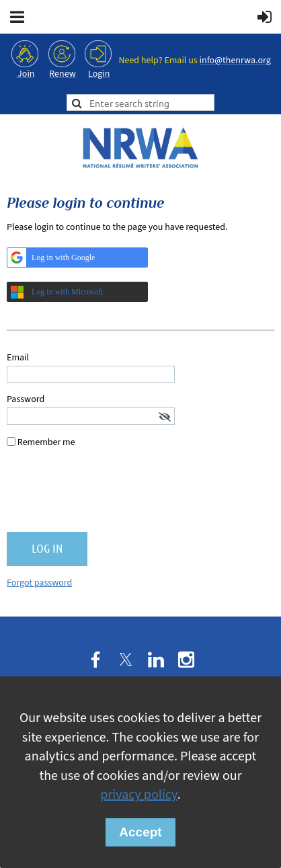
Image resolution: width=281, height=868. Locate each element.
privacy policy (138, 795)
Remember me (46, 442)
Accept (140, 832)
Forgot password (39, 583)
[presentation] (109, 496)
